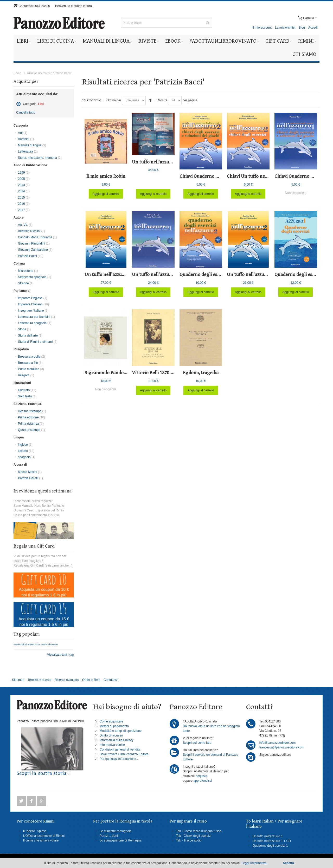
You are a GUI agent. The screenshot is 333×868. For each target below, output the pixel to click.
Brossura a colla (31, 357)
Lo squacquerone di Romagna (121, 840)
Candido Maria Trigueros (37, 237)
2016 (24, 204)
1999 (24, 173)
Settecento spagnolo (34, 277)
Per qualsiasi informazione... (119, 759)
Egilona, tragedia (201, 373)
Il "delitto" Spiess (35, 831)
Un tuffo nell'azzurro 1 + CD (272, 841)
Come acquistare (111, 721)
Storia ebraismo (49, 645)
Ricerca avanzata (67, 680)
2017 (24, 210)
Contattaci (111, 680)
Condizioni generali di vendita (120, 749)
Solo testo (27, 396)
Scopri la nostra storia (41, 774)
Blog (302, 28)
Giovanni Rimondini (34, 244)
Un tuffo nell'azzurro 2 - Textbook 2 (264, 275)
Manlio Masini (30, 472)
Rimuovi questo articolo (18, 104)
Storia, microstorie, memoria (40, 158)
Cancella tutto (26, 113)
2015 (24, 198)
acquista (201, 776)
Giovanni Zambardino (35, 250)
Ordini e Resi (91, 680)
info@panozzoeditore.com (278, 743)
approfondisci (203, 781)
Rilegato (26, 375)
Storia (24, 329)
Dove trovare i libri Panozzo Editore (124, 754)
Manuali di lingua (32, 145)
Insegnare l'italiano (33, 311)
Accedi (313, 28)
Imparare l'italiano (33, 304)
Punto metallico (31, 369)
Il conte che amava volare (41, 840)
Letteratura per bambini (36, 317)
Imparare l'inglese (33, 298)
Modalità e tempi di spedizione (121, 731)
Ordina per (114, 100)
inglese (25, 445)
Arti (23, 133)
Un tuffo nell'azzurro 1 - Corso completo (174, 162)
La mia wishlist (285, 28)
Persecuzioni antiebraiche (27, 645)
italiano (26, 451)
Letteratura (28, 152)
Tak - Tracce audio (189, 840)
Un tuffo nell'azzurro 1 (268, 836)
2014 (24, 191)
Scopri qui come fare (197, 743)
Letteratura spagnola (35, 323)
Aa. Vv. (25, 225)
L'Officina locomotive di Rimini (44, 836)
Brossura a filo (30, 363)
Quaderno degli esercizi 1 (270, 846)
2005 (24, 179)
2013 (24, 185)
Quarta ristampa (31, 430)
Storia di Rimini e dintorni (38, 342)
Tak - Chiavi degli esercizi (194, 836)
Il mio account (262, 28)
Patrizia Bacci (31, 256)
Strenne (26, 283)
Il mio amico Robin (106, 176)
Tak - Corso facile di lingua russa (199, 831)
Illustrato (27, 390)
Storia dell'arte (30, 336)
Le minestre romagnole (116, 831)
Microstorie (28, 271)
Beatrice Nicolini (31, 231)
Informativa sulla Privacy (117, 740)
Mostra (162, 100)
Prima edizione (31, 417)
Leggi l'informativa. (254, 863)
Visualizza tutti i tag (60, 655)
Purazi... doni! (109, 836)
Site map (18, 680)
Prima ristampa (31, 424)
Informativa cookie (112, 745)
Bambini (26, 139)
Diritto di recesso (111, 735)
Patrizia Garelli (30, 478)
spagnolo (27, 457)
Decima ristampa (32, 411)
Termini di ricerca (39, 680)
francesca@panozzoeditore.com (282, 747)
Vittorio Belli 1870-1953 (156, 373)
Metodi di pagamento (114, 726)
